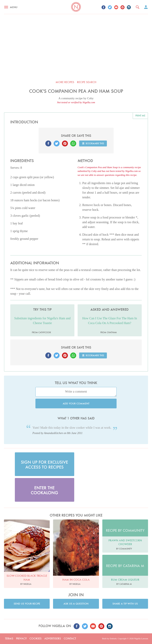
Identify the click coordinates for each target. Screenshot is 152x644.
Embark (113, 638)
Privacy (21, 638)
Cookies (36, 638)
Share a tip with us (125, 604)
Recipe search (87, 82)
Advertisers (53, 638)
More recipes (65, 82)
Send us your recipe (27, 604)
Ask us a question (76, 604)
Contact (70, 638)
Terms (9, 638)
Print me (140, 116)
